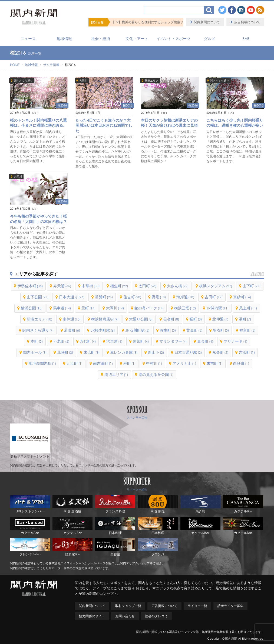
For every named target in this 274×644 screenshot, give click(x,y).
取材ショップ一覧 (128, 606)
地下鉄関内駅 (42, 363)
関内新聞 (231, 639)
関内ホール (35, 352)
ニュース (28, 39)
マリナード (235, 341)
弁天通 (62, 286)
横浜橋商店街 (105, 319)
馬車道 (62, 308)
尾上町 (248, 308)
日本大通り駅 (188, 352)
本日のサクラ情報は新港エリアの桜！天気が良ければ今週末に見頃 (169, 123)
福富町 (247, 330)
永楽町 (220, 352)
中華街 (91, 286)
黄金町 (194, 330)
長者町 (171, 319)
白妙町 (241, 363)
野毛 (159, 297)
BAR (246, 39)
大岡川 (83, 81)
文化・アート (137, 39)
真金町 (205, 341)
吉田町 (214, 297)
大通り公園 (141, 319)
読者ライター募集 (230, 606)
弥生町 (168, 330)
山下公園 (38, 297)
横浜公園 (32, 308)
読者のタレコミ (156, 616)
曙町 (196, 319)
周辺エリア (116, 374)
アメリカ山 (184, 363)
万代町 (88, 341)
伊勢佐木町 (30, 286)
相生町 (119, 286)
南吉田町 (103, 363)
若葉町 (72, 330)
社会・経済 (101, 39)
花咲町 (65, 352)
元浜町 (75, 363)
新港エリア (151, 81)
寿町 (129, 363)
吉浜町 (247, 352)
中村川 (154, 363)
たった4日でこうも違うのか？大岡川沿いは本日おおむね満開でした (104, 125)
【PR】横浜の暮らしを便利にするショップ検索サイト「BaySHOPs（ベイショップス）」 (176, 22)
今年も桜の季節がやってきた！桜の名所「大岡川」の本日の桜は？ (38, 219)
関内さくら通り (23, 81)
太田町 (147, 286)
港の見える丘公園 (156, 374)
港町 (245, 319)
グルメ (210, 39)
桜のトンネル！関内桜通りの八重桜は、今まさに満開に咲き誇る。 (38, 123)
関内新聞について (207, 22)
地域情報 (64, 39)
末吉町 (215, 363)
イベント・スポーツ (173, 39)
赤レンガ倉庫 (124, 352)
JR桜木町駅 (103, 330)
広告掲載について (247, 22)
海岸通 (185, 297)
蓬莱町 (141, 341)
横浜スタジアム (216, 286)
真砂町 (242, 297)
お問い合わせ (125, 616)
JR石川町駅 (137, 330)
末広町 (92, 352)
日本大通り (72, 297)
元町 (88, 308)
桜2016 (62, 105)
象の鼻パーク (149, 308)
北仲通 (220, 319)
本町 (37, 341)
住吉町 (132, 297)
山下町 (252, 286)
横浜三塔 (185, 308)
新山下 (156, 352)
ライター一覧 (197, 606)
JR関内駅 (217, 308)
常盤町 (104, 297)
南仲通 (72, 319)
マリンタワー (173, 341)
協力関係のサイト (92, 616)
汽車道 (114, 341)
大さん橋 (178, 286)
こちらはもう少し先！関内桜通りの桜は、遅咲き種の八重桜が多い (235, 123)
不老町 (61, 341)
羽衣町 (221, 330)
